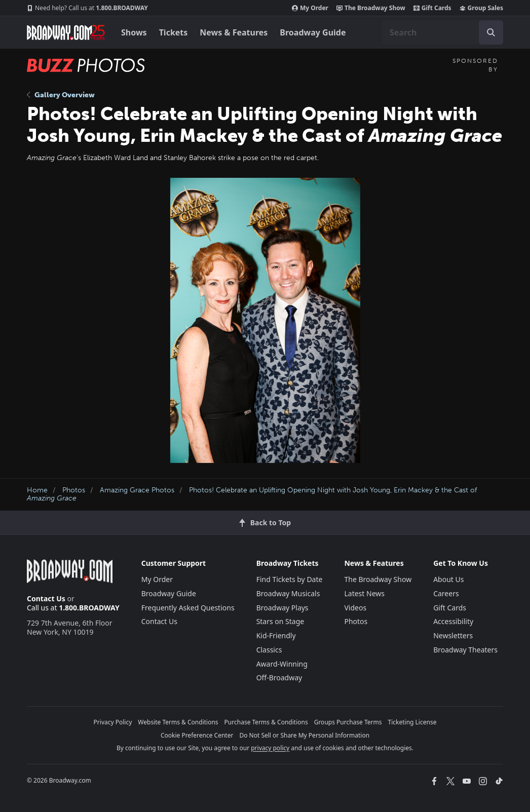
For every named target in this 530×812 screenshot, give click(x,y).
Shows (134, 32)
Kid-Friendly (276, 635)
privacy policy (270, 748)
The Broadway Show (371, 8)
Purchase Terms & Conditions (266, 722)
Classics (269, 650)
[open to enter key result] (491, 32)
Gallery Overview (61, 95)
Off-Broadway (279, 678)
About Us (448, 579)
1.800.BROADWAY (87, 8)
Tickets (174, 32)
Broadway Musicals (288, 593)
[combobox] (442, 32)
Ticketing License (412, 722)
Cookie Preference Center (197, 735)
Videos (355, 608)
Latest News (364, 593)
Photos (74, 490)
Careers (446, 593)
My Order (310, 8)
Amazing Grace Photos (137, 490)
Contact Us (46, 598)
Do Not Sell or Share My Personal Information (304, 735)
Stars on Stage (280, 621)
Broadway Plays (282, 608)
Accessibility (453, 621)
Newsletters (453, 635)
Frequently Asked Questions (188, 608)
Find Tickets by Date (290, 579)
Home (37, 490)
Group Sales (481, 8)
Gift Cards (432, 8)
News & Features (234, 32)
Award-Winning (282, 664)
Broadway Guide (313, 32)
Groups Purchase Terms (348, 722)
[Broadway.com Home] (66, 32)
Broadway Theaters (465, 650)
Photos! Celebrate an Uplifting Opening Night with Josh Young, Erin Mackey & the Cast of (252, 494)
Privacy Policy (113, 722)
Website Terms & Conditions (178, 722)
